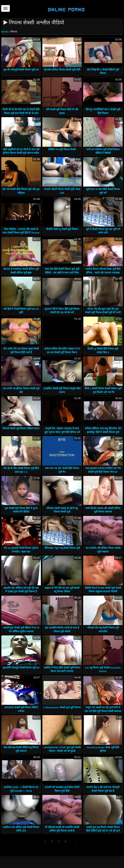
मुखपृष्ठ (5, 32)
